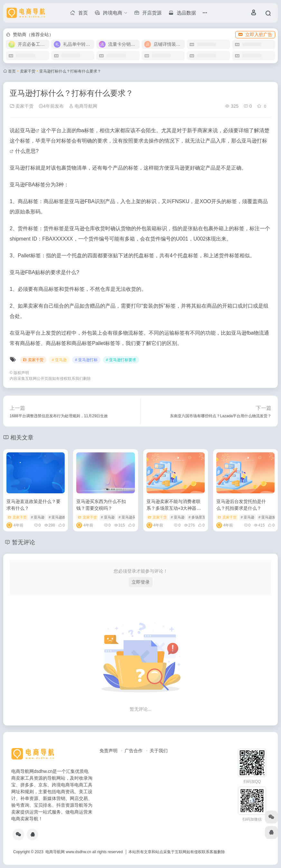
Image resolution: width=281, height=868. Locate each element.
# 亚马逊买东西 (131, 517)
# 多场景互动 (199, 517)
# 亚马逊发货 (269, 517)
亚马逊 (28, 130)
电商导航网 (83, 106)
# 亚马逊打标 (86, 360)
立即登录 (141, 582)
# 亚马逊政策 (59, 517)
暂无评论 (23, 542)
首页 (12, 71)
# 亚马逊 (59, 360)
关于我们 (159, 751)
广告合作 (134, 751)
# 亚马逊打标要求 (121, 360)
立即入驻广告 (255, 35)
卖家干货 (28, 71)
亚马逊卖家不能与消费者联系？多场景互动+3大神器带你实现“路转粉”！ (174, 508)
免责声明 (108, 751)
